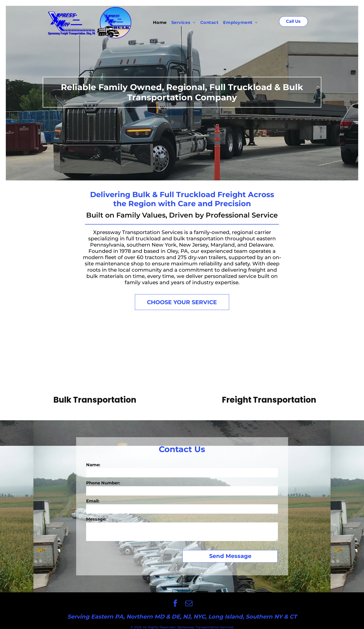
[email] (189, 604)
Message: (96, 519)
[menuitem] (160, 23)
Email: (93, 501)
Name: (93, 465)
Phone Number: (103, 483)
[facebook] (175, 604)
